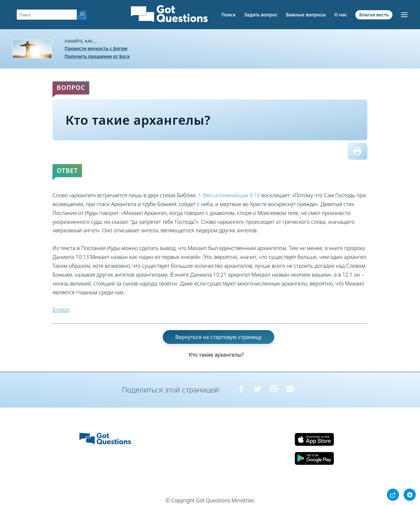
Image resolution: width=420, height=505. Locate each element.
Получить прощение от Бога (97, 56)
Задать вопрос (261, 15)
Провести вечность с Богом (96, 48)
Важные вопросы (306, 15)
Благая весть (374, 15)
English (61, 310)
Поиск (229, 15)
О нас (341, 15)
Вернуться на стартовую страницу (218, 337)
